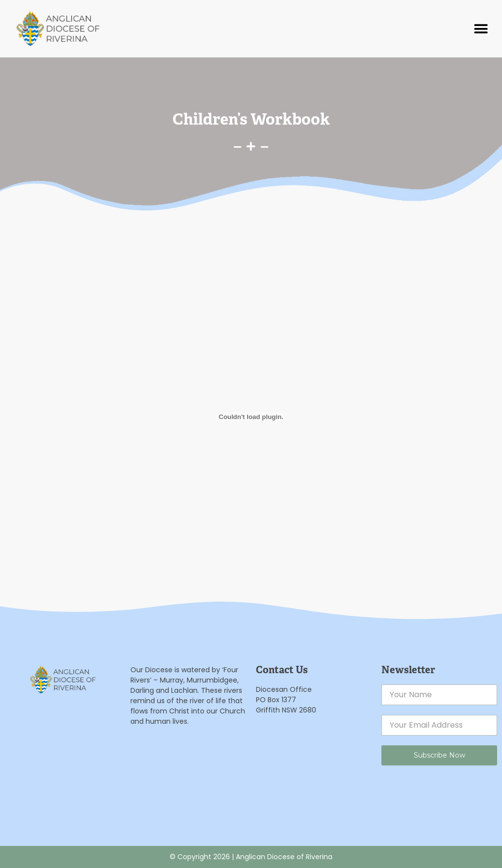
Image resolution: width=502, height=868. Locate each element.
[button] (481, 29)
